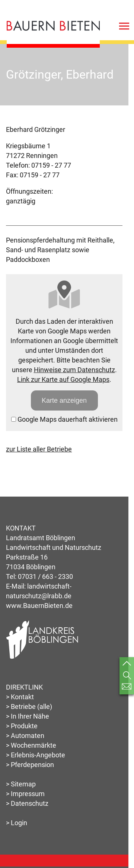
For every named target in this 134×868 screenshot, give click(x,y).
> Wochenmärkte (31, 745)
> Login (17, 823)
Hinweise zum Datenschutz (74, 370)
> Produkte (22, 726)
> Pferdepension (30, 765)
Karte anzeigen (64, 400)
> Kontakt (20, 697)
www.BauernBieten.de (39, 606)
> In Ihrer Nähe (28, 716)
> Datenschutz (27, 803)
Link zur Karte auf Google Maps (63, 379)
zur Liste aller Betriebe (39, 449)
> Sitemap (21, 784)
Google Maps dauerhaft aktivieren (64, 419)
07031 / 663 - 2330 (45, 576)
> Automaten (25, 736)
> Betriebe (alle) (29, 707)
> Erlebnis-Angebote (36, 755)
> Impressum (25, 794)
